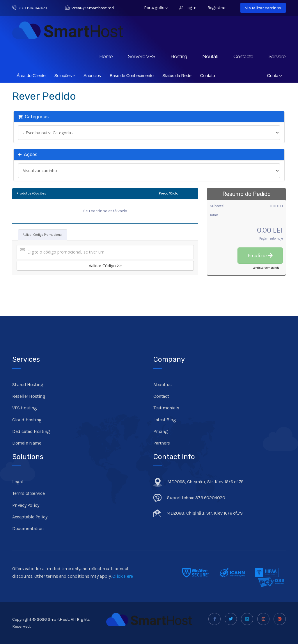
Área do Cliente (31, 75)
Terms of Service (29, 493)
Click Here (123, 576)
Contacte (243, 56)
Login (188, 8)
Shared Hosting (28, 385)
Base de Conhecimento (132, 75)
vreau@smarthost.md (89, 8)
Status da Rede (177, 75)
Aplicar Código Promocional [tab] (43, 235)
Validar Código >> (105, 266)
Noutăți (210, 56)
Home (106, 56)
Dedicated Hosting (31, 431)
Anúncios (92, 75)
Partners (162, 443)
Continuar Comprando (266, 268)
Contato (208, 75)
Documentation (28, 528)
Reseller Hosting (29, 396)
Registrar (217, 8)
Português (156, 8)
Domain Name (27, 443)
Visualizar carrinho (263, 8)
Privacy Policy (26, 505)
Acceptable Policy (30, 517)
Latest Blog (165, 420)
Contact (161, 396)
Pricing (160, 431)
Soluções (65, 75)
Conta (274, 75)
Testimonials (166, 408)
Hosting (179, 56)
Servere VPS (142, 56)
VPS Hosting (25, 408)
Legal (18, 482)
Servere (277, 56)
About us (163, 385)
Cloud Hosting (27, 420)
